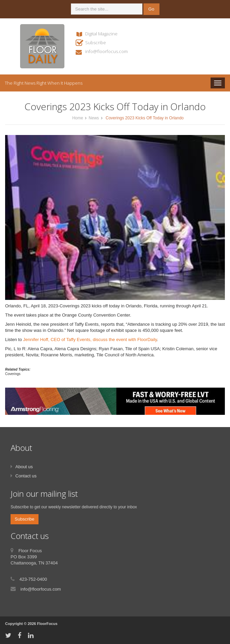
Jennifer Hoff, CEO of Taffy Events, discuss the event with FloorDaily (90, 340)
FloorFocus (47, 624)
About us (24, 467)
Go (151, 9)
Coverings (13, 374)
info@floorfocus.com (106, 51)
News (94, 118)
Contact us (26, 476)
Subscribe (96, 43)
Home (78, 118)
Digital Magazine (101, 34)
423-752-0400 (33, 579)
